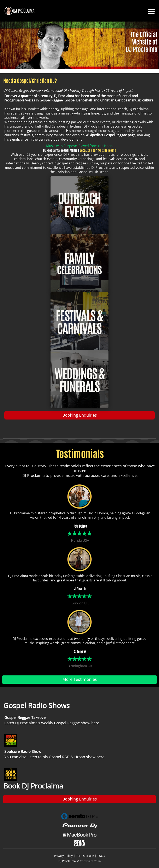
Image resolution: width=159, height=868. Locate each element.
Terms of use (85, 856)
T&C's (101, 856)
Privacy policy (63, 856)
